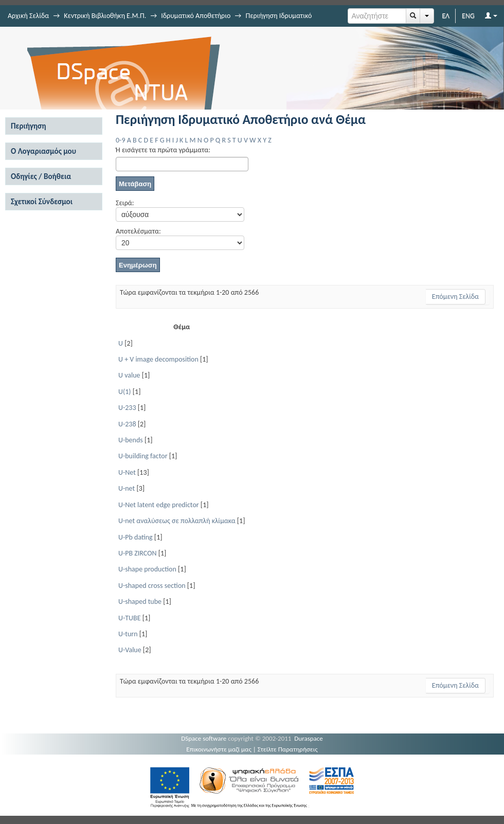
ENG (468, 16)
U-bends (131, 440)
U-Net (127, 472)
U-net (127, 488)
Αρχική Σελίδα (28, 16)
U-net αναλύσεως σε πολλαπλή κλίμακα (177, 521)
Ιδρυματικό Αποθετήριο (196, 16)
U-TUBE (130, 618)
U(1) (125, 392)
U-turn (128, 634)
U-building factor (143, 456)
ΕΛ (446, 16)
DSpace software (204, 738)
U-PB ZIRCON (138, 553)
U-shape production (147, 569)
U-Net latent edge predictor (159, 505)
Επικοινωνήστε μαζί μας (219, 749)
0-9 (120, 140)
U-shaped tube (140, 602)
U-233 (127, 408)
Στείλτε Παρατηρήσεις (288, 749)
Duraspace (309, 738)
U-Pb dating (136, 537)
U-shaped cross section (152, 586)
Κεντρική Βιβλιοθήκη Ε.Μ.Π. (105, 16)
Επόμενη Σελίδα (455, 297)
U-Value (130, 650)
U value (129, 375)
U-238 (127, 424)
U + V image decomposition (158, 359)
